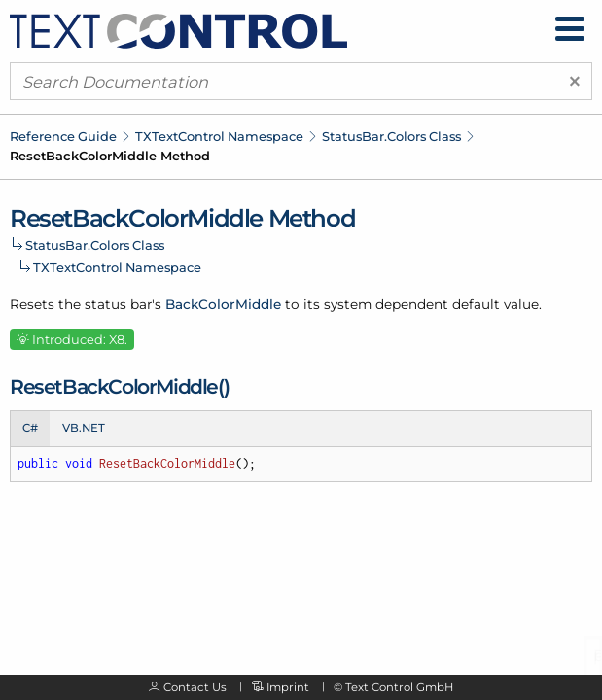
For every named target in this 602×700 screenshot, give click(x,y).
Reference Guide (63, 136)
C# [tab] (30, 428)
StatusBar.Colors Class (391, 136)
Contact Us (195, 687)
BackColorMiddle (223, 304)
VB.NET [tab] (84, 428)
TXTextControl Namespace (219, 136)
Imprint (288, 687)
